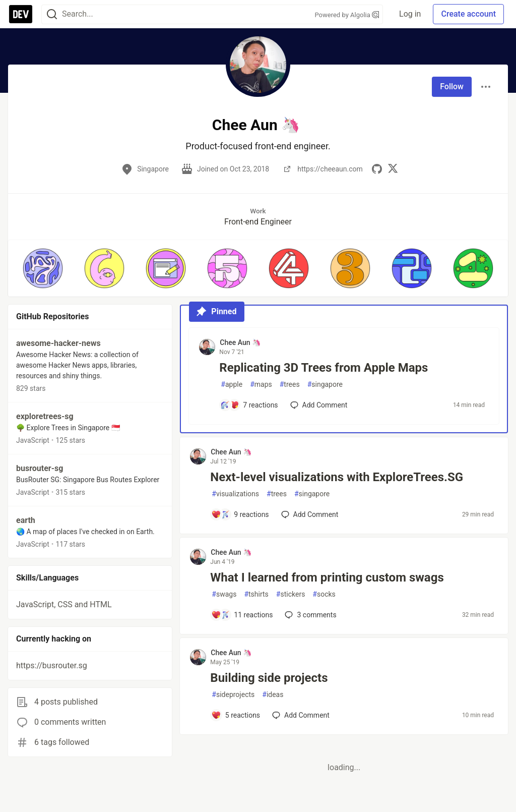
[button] (43, 268)
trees (290, 385)
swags (224, 594)
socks (324, 594)
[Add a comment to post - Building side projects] (236, 715)
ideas (273, 695)
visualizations (235, 494)
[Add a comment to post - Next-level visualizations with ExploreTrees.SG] (240, 514)
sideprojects (233, 695)
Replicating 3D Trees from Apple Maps (324, 368)
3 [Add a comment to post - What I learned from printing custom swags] (309, 615)
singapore (325, 385)
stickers (291, 594)
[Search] (52, 14)
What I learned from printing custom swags (327, 577)
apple (232, 385)
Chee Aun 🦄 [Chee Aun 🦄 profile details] (240, 342)
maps (261, 385)
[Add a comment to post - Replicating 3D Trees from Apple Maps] (249, 405)
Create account (468, 14)
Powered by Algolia (347, 15)
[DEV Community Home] (21, 14)
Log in (410, 14)
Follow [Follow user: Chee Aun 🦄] (452, 86)
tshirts (256, 594)
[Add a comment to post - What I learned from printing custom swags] (242, 615)
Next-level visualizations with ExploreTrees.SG (337, 477)
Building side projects (269, 678)
